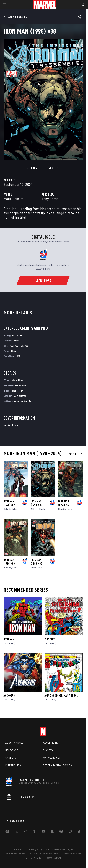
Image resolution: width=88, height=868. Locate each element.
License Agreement (71, 854)
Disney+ (48, 750)
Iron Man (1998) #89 (9, 503)
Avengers (9, 695)
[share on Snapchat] (52, 832)
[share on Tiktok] (79, 832)
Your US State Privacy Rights (59, 849)
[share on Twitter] (16, 832)
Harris (42, 509)
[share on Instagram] (25, 832)
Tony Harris (50, 199)
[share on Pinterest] (61, 832)
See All (76, 454)
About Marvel (14, 743)
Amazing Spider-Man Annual (61, 695)
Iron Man (9, 639)
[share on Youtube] (43, 832)
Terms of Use (19, 849)
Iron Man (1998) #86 (9, 562)
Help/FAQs (12, 750)
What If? (50, 639)
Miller (33, 568)
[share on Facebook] (7, 832)
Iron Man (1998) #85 (36, 562)
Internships (13, 765)
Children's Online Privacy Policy (44, 854)
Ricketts (7, 509)
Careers (11, 758)
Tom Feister (17, 391)
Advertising (51, 743)
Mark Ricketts (13, 199)
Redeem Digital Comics (58, 765)
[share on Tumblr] (34, 832)
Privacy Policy (36, 849)
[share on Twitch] (70, 832)
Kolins (15, 509)
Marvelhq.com (52, 758)
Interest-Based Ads (34, 858)
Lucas (39, 568)
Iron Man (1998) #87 (64, 503)
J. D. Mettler (21, 396)
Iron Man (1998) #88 (36, 503)
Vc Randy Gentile (23, 401)
